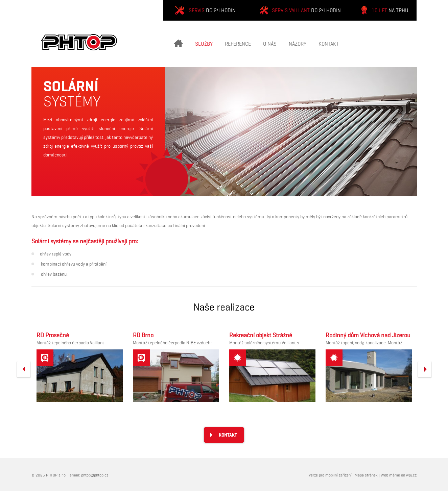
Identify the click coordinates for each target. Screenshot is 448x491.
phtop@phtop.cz (95, 475)
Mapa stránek (366, 475)
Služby (204, 44)
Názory (298, 44)
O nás (270, 44)
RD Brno (143, 335)
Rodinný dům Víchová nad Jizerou (368, 335)
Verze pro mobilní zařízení (330, 475)
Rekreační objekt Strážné (261, 335)
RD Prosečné (53, 335)
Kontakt (329, 44)
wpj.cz (411, 475)
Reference (238, 44)
